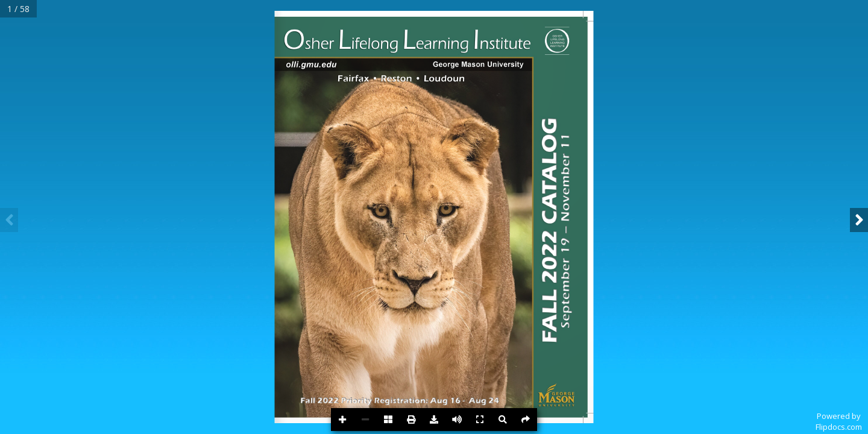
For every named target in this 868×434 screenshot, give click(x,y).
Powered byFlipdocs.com (839, 421)
